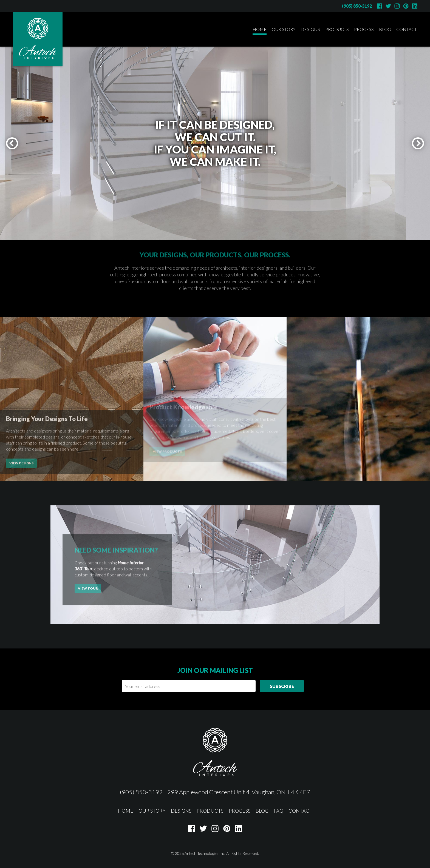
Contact (407, 29)
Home (260, 29)
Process (364, 29)
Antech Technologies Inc (205, 853)
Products (337, 29)
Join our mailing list (215, 670)
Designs (310, 29)
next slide (423, 142)
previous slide (17, 142)
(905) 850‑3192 (357, 6)
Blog (385, 29)
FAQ (278, 811)
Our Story (284, 29)
